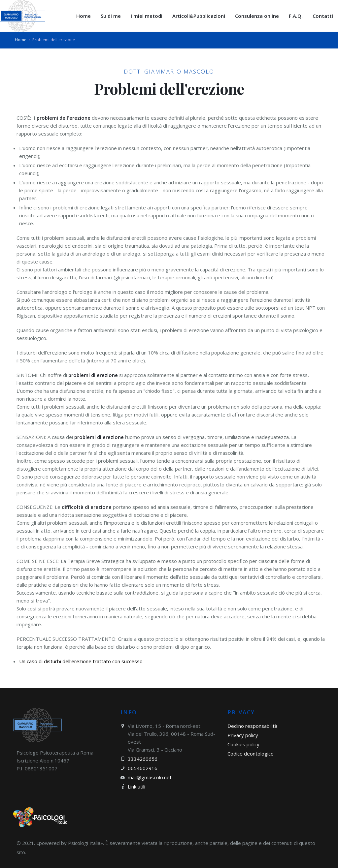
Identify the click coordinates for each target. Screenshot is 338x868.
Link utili (136, 787)
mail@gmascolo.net (150, 777)
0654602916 (143, 768)
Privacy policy (243, 735)
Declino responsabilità (252, 726)
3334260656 (143, 759)
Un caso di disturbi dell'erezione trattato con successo (81, 661)
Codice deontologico (251, 754)
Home (21, 40)
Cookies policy (243, 744)
